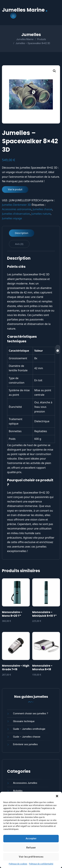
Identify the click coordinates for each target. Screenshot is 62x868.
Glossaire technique (24, 721)
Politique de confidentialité (41, 864)
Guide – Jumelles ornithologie (29, 729)
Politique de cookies (18, 864)
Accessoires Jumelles (25, 783)
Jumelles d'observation (16, 214)
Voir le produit (15, 189)
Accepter (31, 838)
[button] (57, 796)
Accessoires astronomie (17, 209)
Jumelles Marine (25, 10)
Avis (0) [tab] (19, 244)
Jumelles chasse (42, 209)
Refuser (31, 848)
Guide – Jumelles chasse (27, 737)
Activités (18, 791)
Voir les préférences (31, 857)
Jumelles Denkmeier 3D (16, 205)
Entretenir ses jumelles (25, 744)
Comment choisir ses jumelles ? (31, 713)
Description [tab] (22, 233)
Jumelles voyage (12, 218)
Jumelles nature (41, 214)
